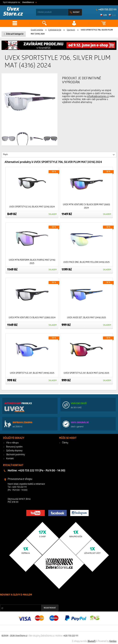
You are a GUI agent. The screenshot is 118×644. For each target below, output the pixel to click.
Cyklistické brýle (55, 30)
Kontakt (10, 459)
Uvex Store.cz (13, 12)
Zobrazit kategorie (15, 34)
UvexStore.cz (28, 2)
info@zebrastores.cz (98, 97)
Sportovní (71, 30)
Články (65, 443)
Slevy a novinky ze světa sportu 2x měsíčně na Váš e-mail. (26, 601)
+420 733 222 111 (107, 10)
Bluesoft (92, 641)
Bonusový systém (14, 447)
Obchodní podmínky (16, 455)
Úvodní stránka (37, 30)
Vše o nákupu (12, 443)
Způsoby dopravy (14, 451)
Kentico (113, 641)
